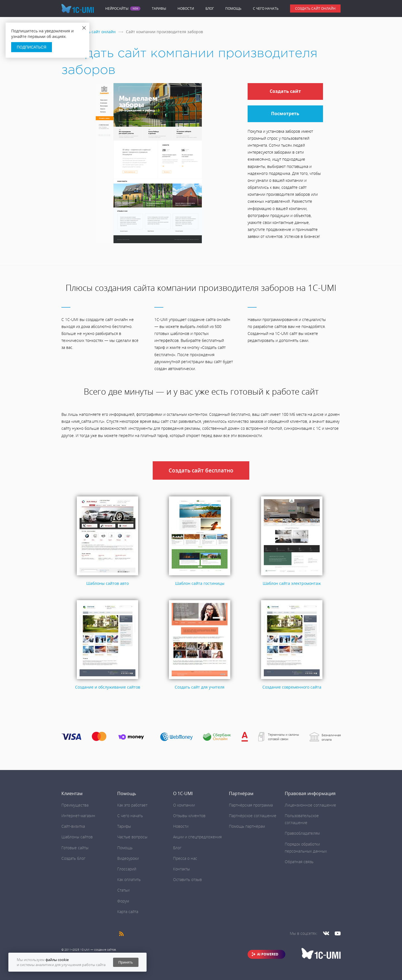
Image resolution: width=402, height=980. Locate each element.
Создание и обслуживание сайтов (108, 687)
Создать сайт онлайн (315, 9)
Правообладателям (302, 833)
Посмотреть (285, 114)
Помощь (233, 9)
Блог (210, 9)
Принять (126, 962)
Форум (123, 901)
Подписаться (32, 47)
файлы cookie (57, 960)
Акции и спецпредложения (197, 837)
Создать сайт (285, 91)
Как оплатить (129, 879)
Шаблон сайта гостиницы (200, 583)
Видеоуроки (128, 858)
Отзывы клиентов (189, 816)
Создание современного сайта (292, 687)
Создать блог (73, 858)
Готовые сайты (75, 848)
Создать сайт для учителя (200, 687)
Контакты (181, 869)
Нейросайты (117, 9)
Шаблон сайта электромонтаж (292, 583)
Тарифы (159, 9)
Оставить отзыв (187, 879)
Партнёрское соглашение (253, 816)
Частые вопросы (132, 837)
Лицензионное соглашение (310, 805)
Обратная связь (299, 862)
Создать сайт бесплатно (201, 470)
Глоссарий (127, 869)
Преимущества (75, 805)
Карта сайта (128, 912)
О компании (184, 805)
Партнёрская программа (251, 805)
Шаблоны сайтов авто (107, 583)
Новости (186, 9)
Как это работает (132, 805)
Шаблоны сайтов (77, 837)
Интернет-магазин (78, 816)
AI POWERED (268, 954)
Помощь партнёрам (247, 826)
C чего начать (266, 9)
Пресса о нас (185, 858)
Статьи (123, 890)
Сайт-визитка (73, 826)
